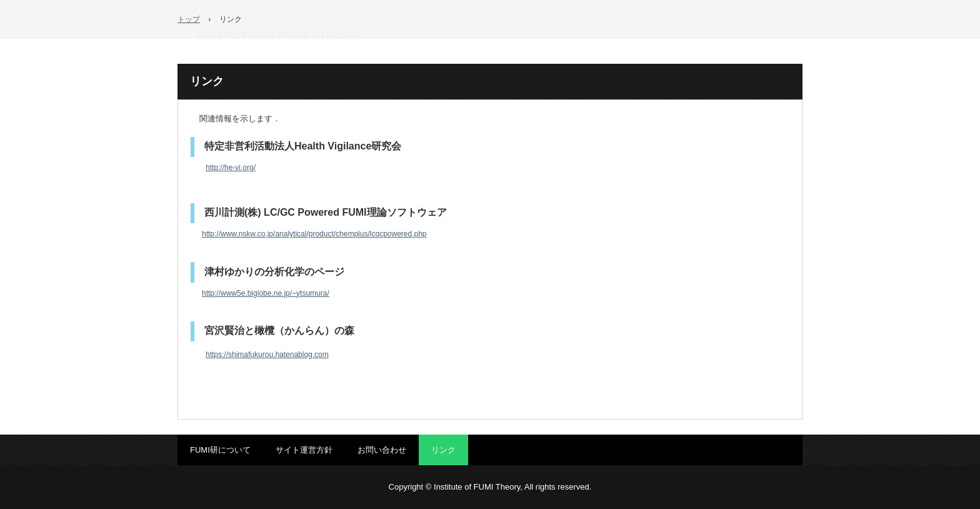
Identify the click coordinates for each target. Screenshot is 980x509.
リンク (443, 450)
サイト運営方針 (304, 450)
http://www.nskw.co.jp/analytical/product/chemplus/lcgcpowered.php (314, 234)
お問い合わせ (382, 450)
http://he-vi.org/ (231, 168)
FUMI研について (220, 450)
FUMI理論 (279, 36)
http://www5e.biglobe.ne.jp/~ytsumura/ (266, 293)
